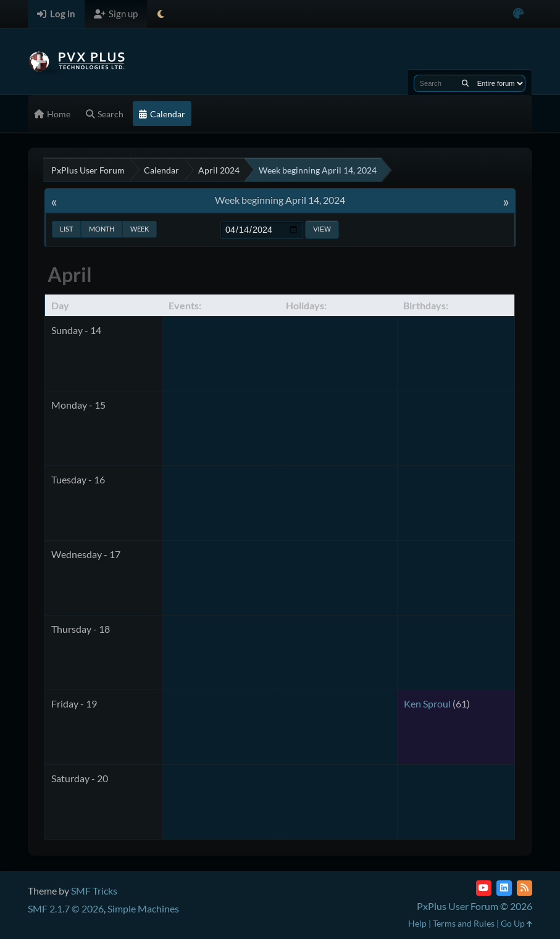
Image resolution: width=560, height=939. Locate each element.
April (70, 274)
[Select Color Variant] (518, 14)
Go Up (516, 923)
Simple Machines (143, 908)
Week (140, 229)
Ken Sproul (427, 703)
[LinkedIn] (504, 888)
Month (102, 229)
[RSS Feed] (524, 888)
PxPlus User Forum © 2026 (474, 906)
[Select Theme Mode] (161, 14)
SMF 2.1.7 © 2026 (66, 908)
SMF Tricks (94, 891)
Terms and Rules (464, 923)
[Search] (465, 83)
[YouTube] (484, 888)
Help (417, 923)
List (66, 229)
